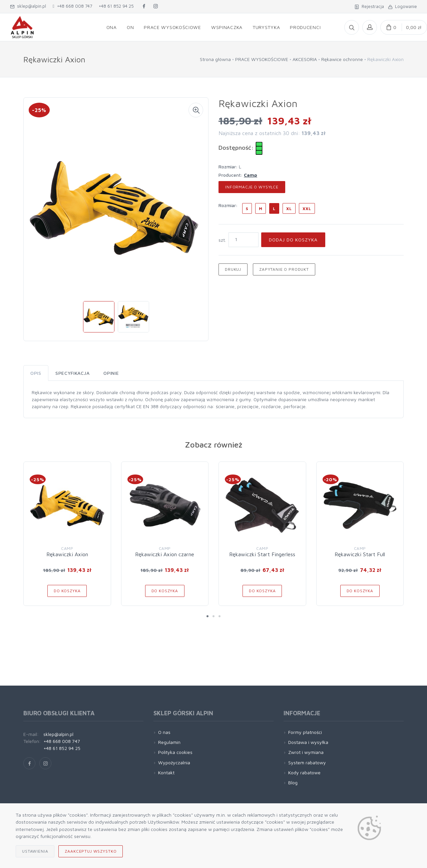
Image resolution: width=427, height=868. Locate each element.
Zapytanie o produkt (284, 269)
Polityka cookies (175, 752)
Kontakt (166, 772)
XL (289, 209)
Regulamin (169, 742)
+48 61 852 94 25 (116, 6)
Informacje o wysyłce (252, 187)
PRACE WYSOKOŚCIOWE (262, 59)
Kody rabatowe (304, 772)
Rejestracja (369, 6)
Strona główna (215, 59)
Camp (251, 175)
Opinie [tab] (111, 373)
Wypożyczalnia (174, 762)
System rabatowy (307, 762)
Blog (293, 782)
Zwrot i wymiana (306, 752)
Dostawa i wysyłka (308, 742)
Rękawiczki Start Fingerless (262, 554)
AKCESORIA (305, 59)
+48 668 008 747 (72, 6)
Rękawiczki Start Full (360, 554)
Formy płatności (305, 732)
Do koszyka (67, 591)
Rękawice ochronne (342, 59)
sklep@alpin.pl (28, 6)
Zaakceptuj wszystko (91, 851)
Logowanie (402, 6)
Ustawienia (35, 851)
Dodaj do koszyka (293, 240)
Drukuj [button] (233, 269)
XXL (307, 209)
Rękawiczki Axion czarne (165, 554)
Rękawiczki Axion (67, 554)
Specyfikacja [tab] (72, 373)
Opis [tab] (36, 373)
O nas (164, 732)
